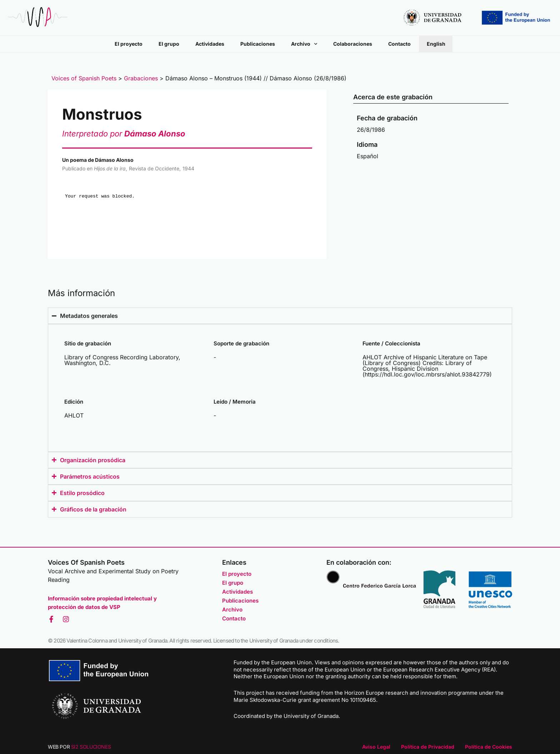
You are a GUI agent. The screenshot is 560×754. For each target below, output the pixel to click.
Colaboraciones (353, 44)
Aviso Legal (376, 747)
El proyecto (129, 44)
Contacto (399, 44)
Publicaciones (258, 44)
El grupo (169, 44)
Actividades (210, 44)
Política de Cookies (489, 747)
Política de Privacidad (428, 747)
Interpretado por (124, 134)
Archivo (304, 44)
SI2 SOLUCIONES (91, 747)
